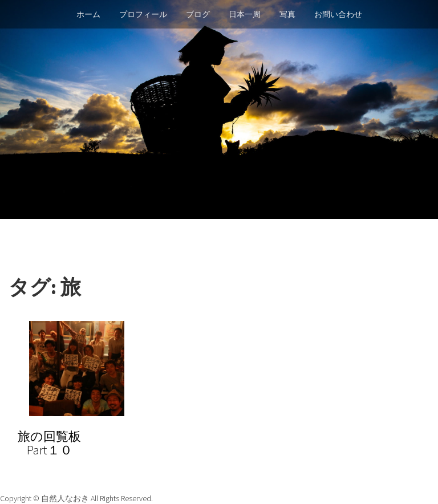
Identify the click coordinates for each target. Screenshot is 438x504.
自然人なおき (66, 498)
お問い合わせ (338, 14)
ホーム (88, 14)
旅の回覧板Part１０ (49, 443)
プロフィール (143, 14)
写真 (287, 14)
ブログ (198, 14)
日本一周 (245, 14)
